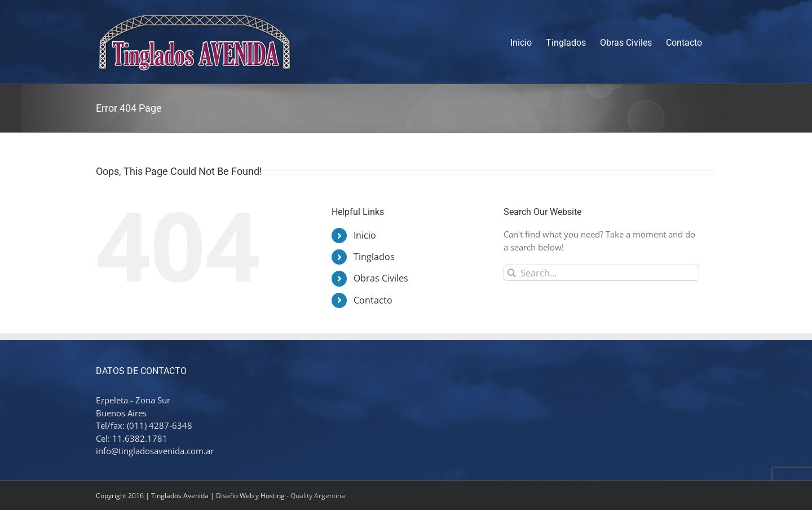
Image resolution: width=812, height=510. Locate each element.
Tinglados (374, 257)
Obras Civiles (381, 278)
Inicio (365, 235)
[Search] (512, 273)
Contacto (373, 300)
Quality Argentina (318, 496)
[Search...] (601, 273)
